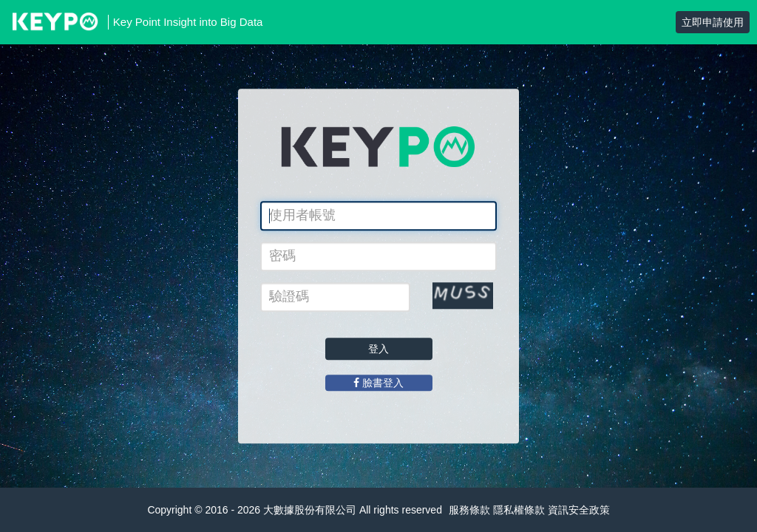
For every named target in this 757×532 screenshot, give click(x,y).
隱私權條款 (519, 510)
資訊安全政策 (579, 510)
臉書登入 (378, 383)
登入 (378, 349)
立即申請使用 (713, 22)
